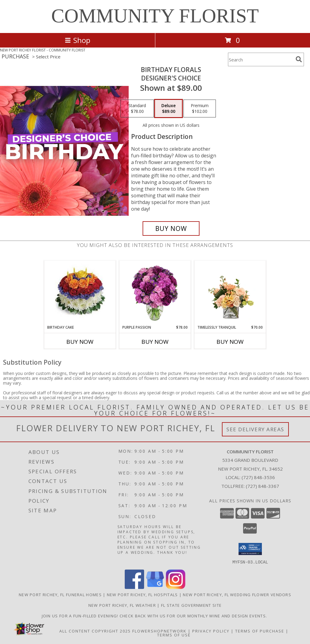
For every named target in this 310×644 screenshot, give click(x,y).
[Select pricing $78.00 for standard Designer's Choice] (137, 109)
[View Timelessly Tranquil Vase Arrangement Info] (230, 293)
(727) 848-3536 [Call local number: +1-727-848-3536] (258, 477)
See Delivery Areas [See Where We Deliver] (255, 429)
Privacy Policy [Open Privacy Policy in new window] (211, 631)
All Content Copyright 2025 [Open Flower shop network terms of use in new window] (95, 631)
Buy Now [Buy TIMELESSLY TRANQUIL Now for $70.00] (230, 342)
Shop (77, 40)
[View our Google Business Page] (155, 587)
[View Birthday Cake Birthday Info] (80, 293)
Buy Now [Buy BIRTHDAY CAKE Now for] (80, 342)
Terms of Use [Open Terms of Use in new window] (174, 635)
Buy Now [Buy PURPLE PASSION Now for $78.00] (155, 342)
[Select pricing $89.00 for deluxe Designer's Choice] (168, 109)
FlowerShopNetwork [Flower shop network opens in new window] (159, 631)
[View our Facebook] (134, 587)
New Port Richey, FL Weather (122, 605)
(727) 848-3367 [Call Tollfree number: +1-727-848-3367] (262, 486)
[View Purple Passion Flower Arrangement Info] (155, 293)
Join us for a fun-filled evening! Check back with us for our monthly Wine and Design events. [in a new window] (155, 616)
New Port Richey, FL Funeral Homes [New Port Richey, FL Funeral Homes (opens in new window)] (60, 594)
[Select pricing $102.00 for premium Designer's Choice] (200, 109)
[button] (250, 549)
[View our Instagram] (176, 587)
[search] (299, 59)
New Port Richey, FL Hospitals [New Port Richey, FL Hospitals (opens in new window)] (142, 594)
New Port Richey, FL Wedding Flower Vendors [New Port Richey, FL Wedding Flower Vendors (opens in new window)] (237, 594)
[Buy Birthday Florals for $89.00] (171, 228)
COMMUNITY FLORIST (155, 16)
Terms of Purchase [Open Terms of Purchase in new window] (260, 631)
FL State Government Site (191, 605)
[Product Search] (261, 59)
